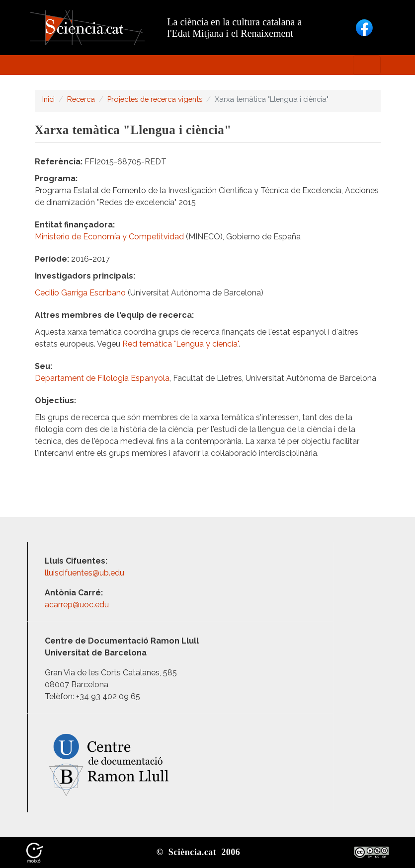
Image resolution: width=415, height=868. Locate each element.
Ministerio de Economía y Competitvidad (109, 237)
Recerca (81, 99)
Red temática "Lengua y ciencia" (180, 344)
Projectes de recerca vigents (155, 99)
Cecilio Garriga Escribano (80, 293)
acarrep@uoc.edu (77, 605)
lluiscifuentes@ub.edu (85, 573)
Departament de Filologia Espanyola (102, 378)
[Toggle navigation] (367, 65)
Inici (48, 99)
